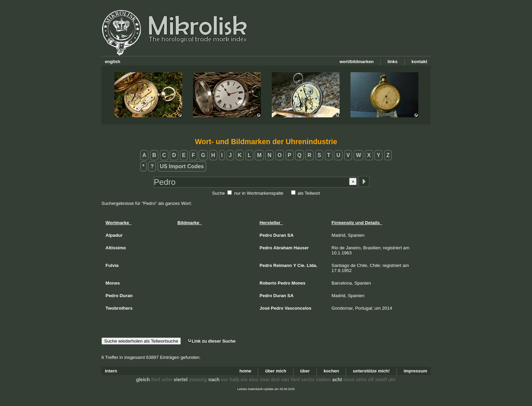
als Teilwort (309, 193)
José (265, 308)
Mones (298, 283)
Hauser (301, 248)
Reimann (283, 265)
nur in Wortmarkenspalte (259, 193)
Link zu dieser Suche (211, 341)
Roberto (268, 283)
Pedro (266, 235)
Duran (280, 235)
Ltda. (312, 265)
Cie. (302, 265)
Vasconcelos (298, 308)
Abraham (283, 248)
